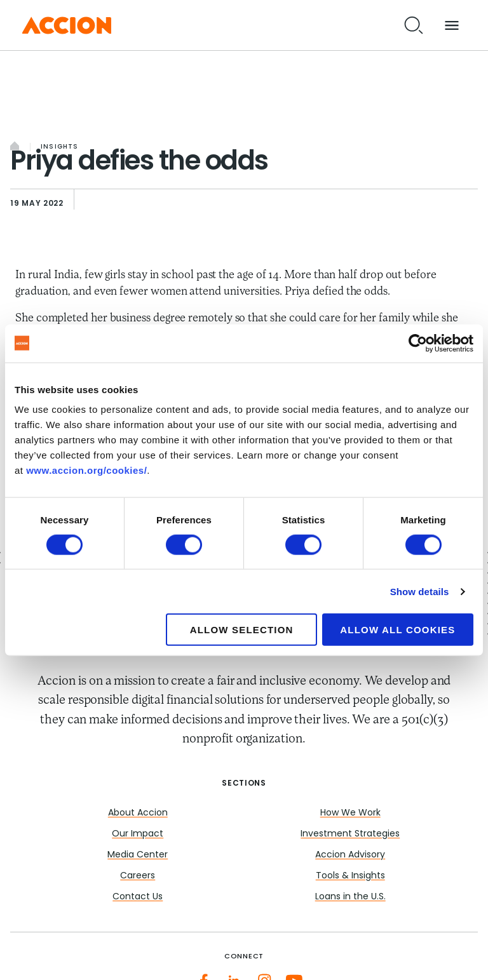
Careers (138, 876)
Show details (420, 591)
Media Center (138, 855)
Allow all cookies (397, 630)
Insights (60, 147)
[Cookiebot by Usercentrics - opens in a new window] (418, 343)
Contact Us (138, 897)
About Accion (138, 813)
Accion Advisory (350, 855)
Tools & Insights (350, 876)
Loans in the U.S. (350, 897)
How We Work (350, 813)
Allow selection (242, 630)
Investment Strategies (350, 834)
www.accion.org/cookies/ (86, 470)
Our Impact (138, 834)
